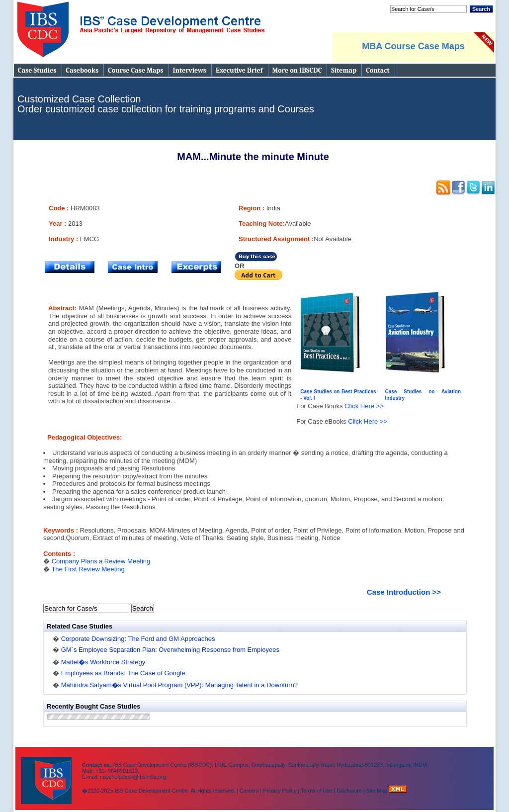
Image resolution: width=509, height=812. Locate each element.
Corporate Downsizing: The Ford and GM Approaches (138, 639)
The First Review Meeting (88, 569)
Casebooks (83, 70)
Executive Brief (239, 70)
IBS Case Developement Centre (47, 774)
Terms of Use (317, 791)
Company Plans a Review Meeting (101, 561)
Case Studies (37, 70)
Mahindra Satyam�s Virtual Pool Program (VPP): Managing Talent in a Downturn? (179, 685)
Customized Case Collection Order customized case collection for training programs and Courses (166, 104)
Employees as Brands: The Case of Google (123, 673)
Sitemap (344, 70)
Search (481, 9)
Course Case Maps (135, 70)
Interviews (190, 70)
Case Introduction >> (404, 592)
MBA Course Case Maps (413, 46)
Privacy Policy (280, 791)
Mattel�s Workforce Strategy (103, 662)
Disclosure (349, 791)
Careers (249, 791)
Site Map (378, 791)
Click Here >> (364, 406)
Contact (378, 70)
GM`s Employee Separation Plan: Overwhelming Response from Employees (170, 650)
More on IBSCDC (297, 70)
